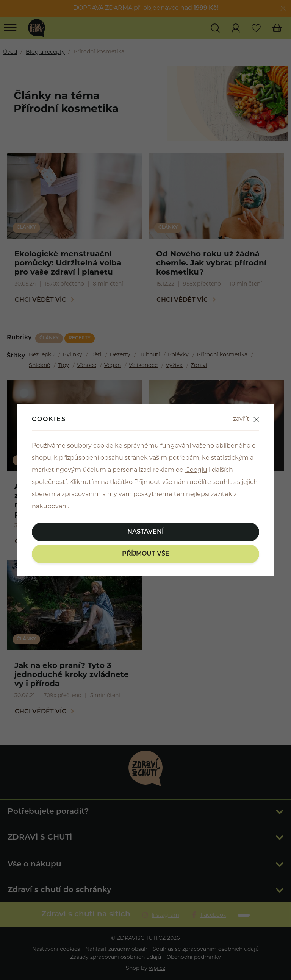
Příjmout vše (146, 554)
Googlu (196, 470)
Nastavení (145, 532)
